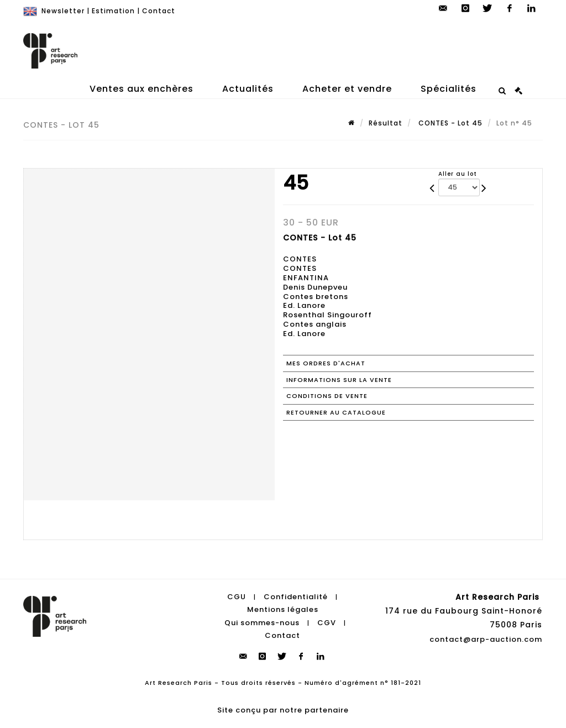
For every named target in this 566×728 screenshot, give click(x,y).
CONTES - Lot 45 (449, 123)
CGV (327, 623)
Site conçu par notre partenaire (283, 710)
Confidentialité (296, 597)
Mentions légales (283, 609)
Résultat (386, 123)
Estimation (113, 11)
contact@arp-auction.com (486, 639)
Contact (159, 11)
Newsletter (63, 11)
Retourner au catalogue (336, 412)
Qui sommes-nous (262, 623)
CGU (237, 597)
